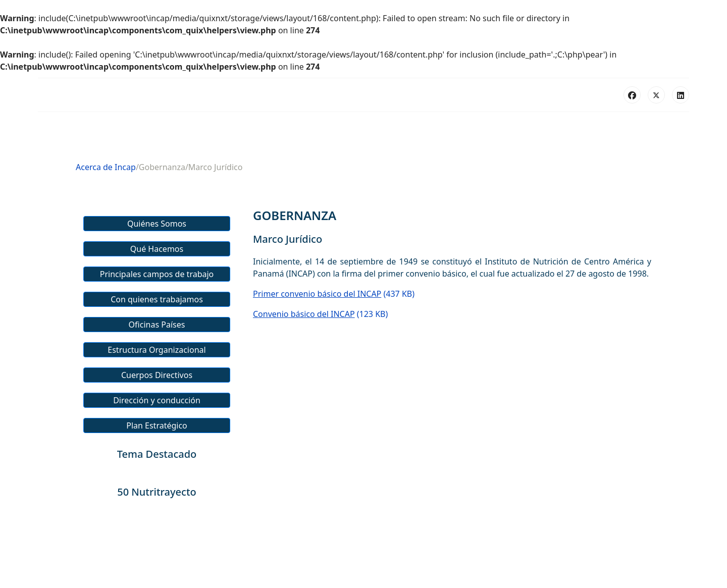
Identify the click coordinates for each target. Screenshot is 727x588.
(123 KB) (320, 314)
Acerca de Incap (106, 167)
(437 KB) (334, 294)
